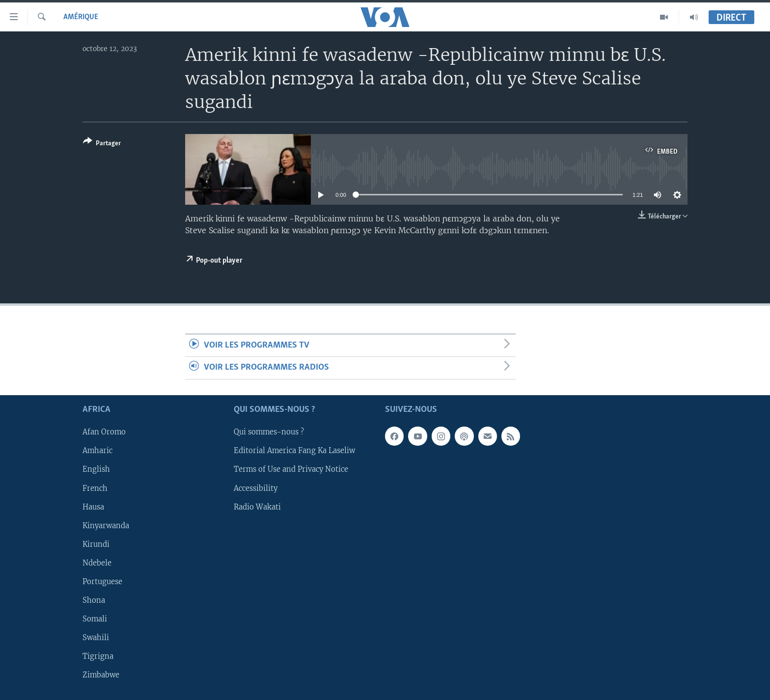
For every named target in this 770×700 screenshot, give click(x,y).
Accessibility (256, 488)
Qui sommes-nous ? (269, 432)
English (96, 469)
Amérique (81, 17)
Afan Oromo (104, 432)
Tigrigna (98, 656)
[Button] (102, 144)
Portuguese (102, 582)
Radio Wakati (257, 507)
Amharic (97, 451)
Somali (95, 619)
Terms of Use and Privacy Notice (291, 469)
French (95, 488)
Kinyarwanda (106, 525)
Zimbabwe (101, 675)
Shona (94, 600)
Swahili (96, 638)
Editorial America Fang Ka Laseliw (294, 451)
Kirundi (96, 544)
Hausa (93, 507)
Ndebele (97, 563)
